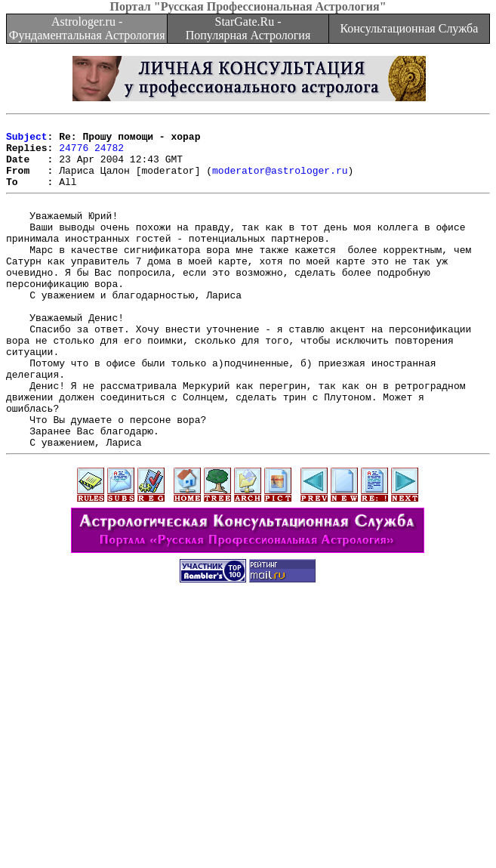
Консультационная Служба (409, 28)
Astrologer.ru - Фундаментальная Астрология (87, 28)
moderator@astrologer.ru (280, 181)
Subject (27, 141)
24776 (74, 154)
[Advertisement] (251, 762)
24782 (109, 154)
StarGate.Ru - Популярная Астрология (248, 28)
